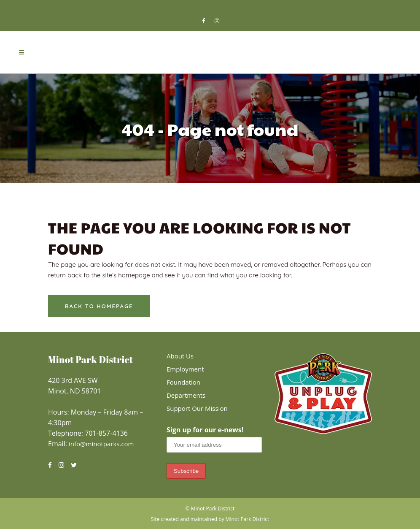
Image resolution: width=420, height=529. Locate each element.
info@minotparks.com (101, 444)
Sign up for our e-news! (205, 430)
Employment (185, 369)
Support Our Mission (197, 408)
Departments (186, 395)
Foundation (183, 382)
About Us (180, 356)
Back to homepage (99, 306)
